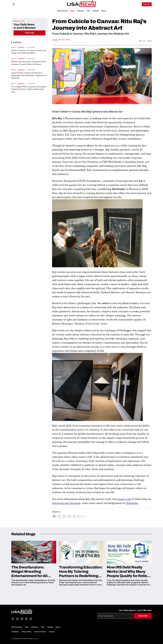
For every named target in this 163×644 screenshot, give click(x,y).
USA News (65, 40)
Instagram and (61, 503)
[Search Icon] (14, 4)
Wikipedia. (132, 503)
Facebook (75, 503)
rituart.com (124, 499)
